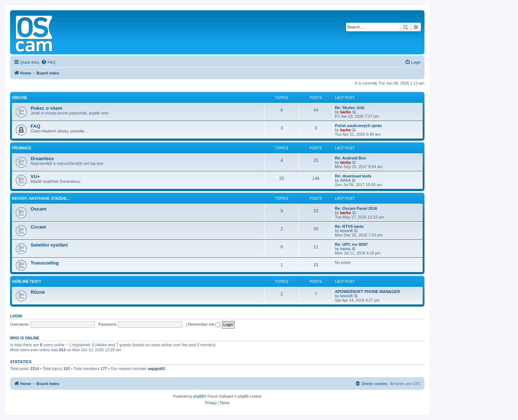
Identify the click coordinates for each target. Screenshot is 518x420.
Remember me (204, 324)
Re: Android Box (350, 158)
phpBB (199, 396)
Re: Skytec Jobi (350, 108)
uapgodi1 (156, 369)
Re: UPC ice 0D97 (351, 244)
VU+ (35, 177)
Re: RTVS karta (349, 226)
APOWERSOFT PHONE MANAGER (367, 292)
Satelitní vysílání (49, 245)
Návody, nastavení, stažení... (40, 198)
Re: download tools (353, 176)
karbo (346, 112)
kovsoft (347, 231)
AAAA (346, 180)
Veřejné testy (27, 282)
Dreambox (42, 159)
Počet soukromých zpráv (358, 126)
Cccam (38, 227)
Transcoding (45, 263)
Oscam (38, 209)
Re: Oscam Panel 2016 (356, 208)
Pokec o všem (46, 108)
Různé (38, 292)
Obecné (20, 98)
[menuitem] (48, 62)
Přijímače (22, 148)
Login (16, 316)
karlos (346, 249)
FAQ (35, 126)
